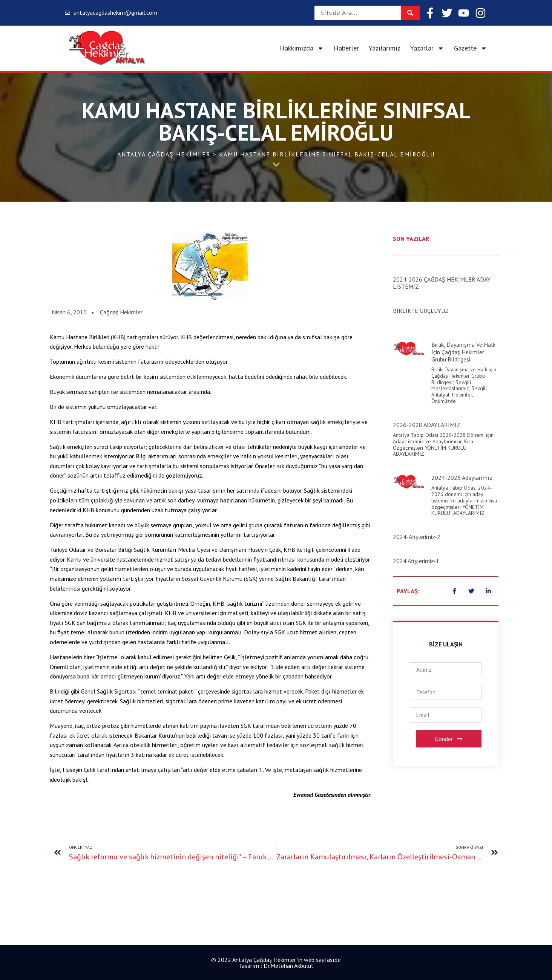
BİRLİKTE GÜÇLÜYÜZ (421, 311)
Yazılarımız (385, 48)
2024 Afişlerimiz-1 (416, 561)
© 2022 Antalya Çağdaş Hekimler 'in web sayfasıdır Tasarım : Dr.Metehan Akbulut (276, 963)
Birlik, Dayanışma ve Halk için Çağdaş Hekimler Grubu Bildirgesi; (463, 352)
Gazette (471, 48)
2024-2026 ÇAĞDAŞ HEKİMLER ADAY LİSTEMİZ (442, 283)
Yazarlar (427, 48)
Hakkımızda (302, 48)
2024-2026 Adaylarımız (462, 478)
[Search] (410, 13)
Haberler (346, 48)
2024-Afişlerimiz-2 (417, 537)
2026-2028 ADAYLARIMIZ (427, 425)
